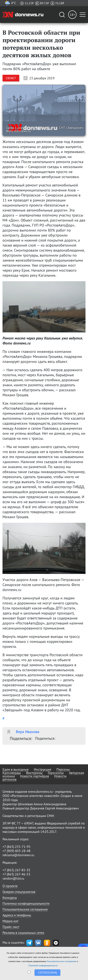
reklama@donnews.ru (18, 855)
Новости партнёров (34, 776)
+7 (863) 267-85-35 (16, 870)
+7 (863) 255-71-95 (17, 847)
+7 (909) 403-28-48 (17, 851)
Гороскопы (56, 773)
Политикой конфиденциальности (43, 965)
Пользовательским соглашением (62, 961)
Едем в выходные (16, 769)
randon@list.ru (13, 878)
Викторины (34, 773)
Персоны (63, 769)
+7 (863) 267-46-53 (16, 874)
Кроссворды (12, 773)
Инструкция (43, 769)
